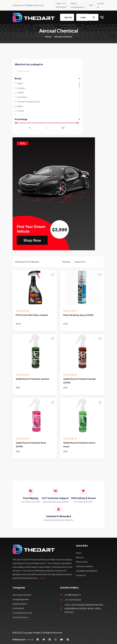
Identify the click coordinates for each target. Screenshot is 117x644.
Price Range (21, 119)
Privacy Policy (82, 562)
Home (48, 37)
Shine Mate (21, 97)
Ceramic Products (20, 617)
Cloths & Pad (18, 608)
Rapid (19, 83)
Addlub (19, 92)
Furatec (19, 111)
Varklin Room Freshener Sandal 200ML (79, 381)
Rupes (19, 106)
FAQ (91, 5)
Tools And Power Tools (22, 613)
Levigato (20, 88)
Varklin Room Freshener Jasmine (32, 379)
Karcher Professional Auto (27, 102)
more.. (43, 578)
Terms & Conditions (84, 566)
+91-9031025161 (71, 600)
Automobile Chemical (22, 595)
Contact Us (81, 575)
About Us (80, 557)
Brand (18, 78)
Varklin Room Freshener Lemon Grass (79, 445)
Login (83, 17)
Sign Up (68, 17)
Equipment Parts (20, 604)
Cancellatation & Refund (87, 571)
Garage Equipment (21, 599)
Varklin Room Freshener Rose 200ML (31, 445)
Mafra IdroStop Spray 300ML (79, 315)
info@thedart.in (70, 595)
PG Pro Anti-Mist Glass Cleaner (32, 315)
